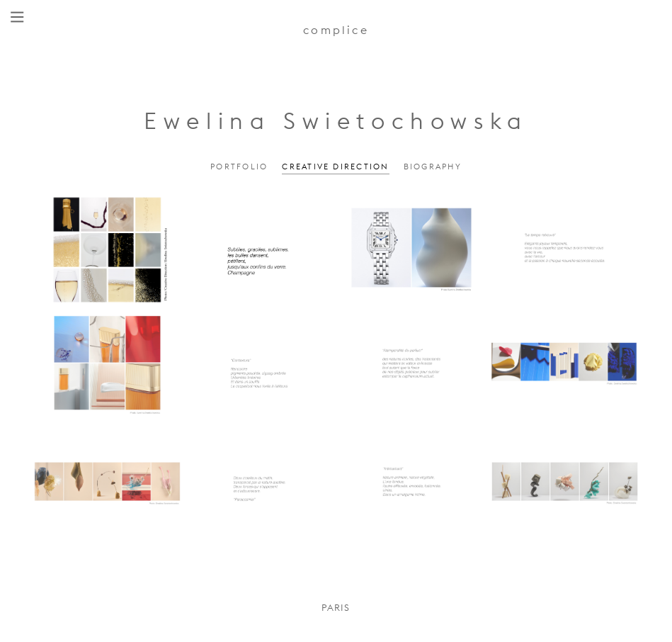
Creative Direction (335, 167)
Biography (433, 167)
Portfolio (239, 167)
